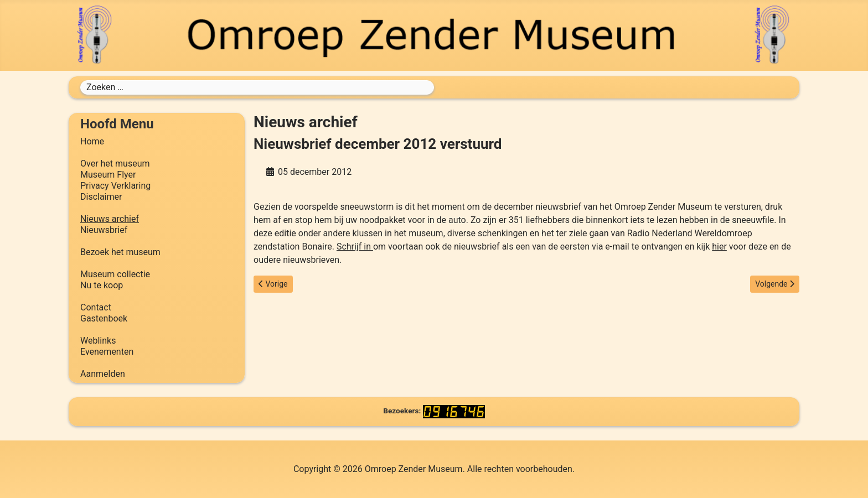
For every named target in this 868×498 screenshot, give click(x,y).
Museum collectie (115, 274)
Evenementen (107, 352)
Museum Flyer (108, 175)
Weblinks (98, 341)
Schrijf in (355, 247)
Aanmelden (103, 374)
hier (719, 247)
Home (92, 141)
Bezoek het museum (120, 252)
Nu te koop (102, 285)
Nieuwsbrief (104, 230)
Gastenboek (104, 318)
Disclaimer (101, 197)
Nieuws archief (110, 219)
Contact (96, 307)
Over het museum (115, 164)
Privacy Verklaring (115, 186)
